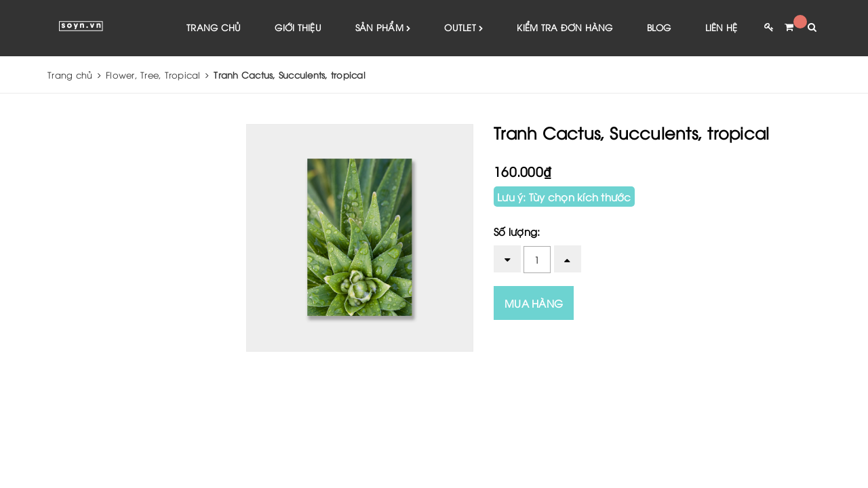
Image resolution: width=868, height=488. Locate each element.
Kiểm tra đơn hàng (565, 27)
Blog (659, 27)
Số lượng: (517, 231)
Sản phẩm (383, 28)
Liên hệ (722, 27)
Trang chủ (214, 27)
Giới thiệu (298, 27)
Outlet (463, 28)
